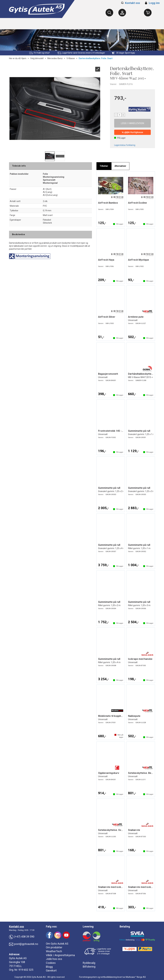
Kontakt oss (132, 3)
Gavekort (51, 970)
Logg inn (152, 3)
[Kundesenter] (122, 13)
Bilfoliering (89, 967)
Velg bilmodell (37, 58)
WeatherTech (54, 951)
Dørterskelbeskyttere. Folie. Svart (96, 58)
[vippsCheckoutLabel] (133, 132)
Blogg (49, 967)
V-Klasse (71, 58)
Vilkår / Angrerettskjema (60, 955)
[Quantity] (120, 115)
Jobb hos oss (54, 959)
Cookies (51, 963)
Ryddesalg (89, 963)
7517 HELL (15, 966)
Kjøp (133, 123)
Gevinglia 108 (17, 962)
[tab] (104, 166)
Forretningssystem (88, 977)
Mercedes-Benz (55, 58)
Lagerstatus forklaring (125, 145)
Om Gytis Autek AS (57, 944)
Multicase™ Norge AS (136, 977)
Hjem (24, 58)
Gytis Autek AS (18, 958)
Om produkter (54, 947)
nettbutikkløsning (109, 977)
